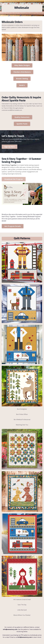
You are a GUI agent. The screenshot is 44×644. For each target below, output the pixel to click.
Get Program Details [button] (13, 226)
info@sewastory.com (10, 629)
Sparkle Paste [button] (22, 124)
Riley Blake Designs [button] (22, 65)
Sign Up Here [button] (10, 147)
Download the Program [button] (14, 179)
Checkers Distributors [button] (22, 72)
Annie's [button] (22, 85)
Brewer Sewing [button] (22, 79)
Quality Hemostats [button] (22, 117)
